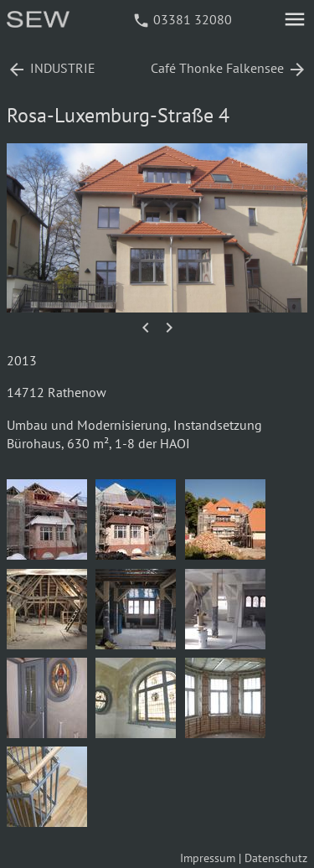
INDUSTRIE (51, 68)
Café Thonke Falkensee (229, 68)
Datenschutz (276, 858)
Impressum (208, 858)
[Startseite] (39, 23)
